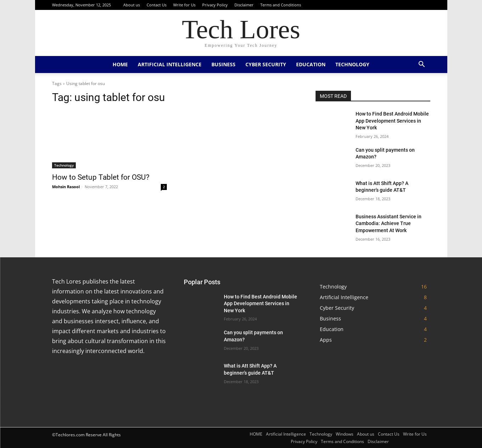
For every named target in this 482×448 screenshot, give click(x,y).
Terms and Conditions (281, 5)
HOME (120, 64)
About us (132, 5)
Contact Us (157, 5)
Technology (352, 64)
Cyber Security (266, 64)
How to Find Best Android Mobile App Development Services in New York (392, 121)
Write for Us (184, 5)
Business (223, 64)
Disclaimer (244, 5)
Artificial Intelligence (170, 64)
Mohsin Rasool (66, 187)
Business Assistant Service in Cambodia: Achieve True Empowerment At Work (389, 223)
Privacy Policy (215, 5)
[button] (422, 65)
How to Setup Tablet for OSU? (101, 177)
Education (311, 64)
